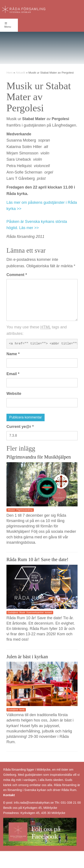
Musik (22, 612)
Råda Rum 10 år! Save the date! (37, 559)
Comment (17, 275)
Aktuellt (20, 73)
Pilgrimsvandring (24, 510)
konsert (48, 612)
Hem (10, 73)
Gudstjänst (13, 612)
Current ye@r (20, 427)
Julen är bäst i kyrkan (27, 657)
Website (14, 394)
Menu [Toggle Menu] (8, 25)
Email (13, 374)
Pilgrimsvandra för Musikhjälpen (39, 457)
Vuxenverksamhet (35, 612)
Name (13, 354)
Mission (11, 510)
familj (22, 710)
